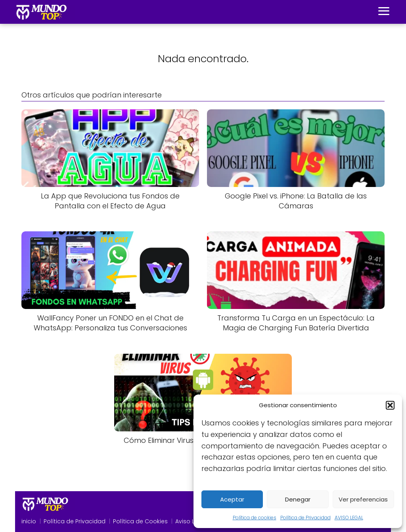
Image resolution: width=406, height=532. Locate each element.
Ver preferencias (363, 499)
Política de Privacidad (305, 518)
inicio (29, 521)
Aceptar (232, 499)
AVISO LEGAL (349, 518)
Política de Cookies (140, 521)
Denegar (298, 499)
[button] (390, 405)
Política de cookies (255, 518)
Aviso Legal (191, 521)
